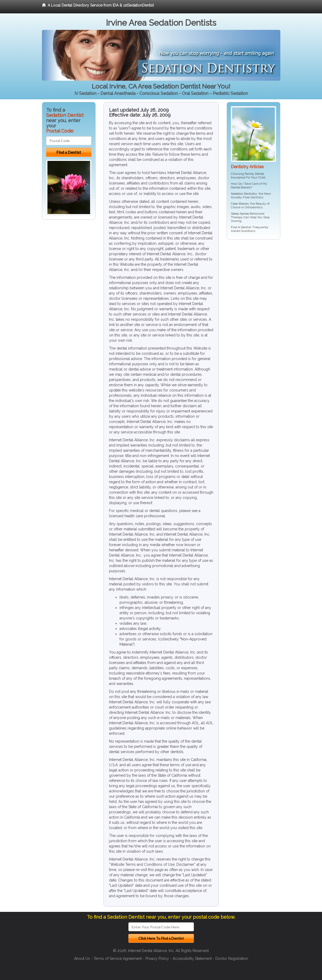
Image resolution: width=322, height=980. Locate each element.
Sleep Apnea (240, 214)
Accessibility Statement (192, 959)
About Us (82, 959)
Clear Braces (240, 204)
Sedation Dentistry (244, 194)
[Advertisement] (253, 284)
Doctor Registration (232, 959)
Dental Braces (241, 187)
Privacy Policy (157, 959)
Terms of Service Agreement (118, 959)
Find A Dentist (241, 227)
